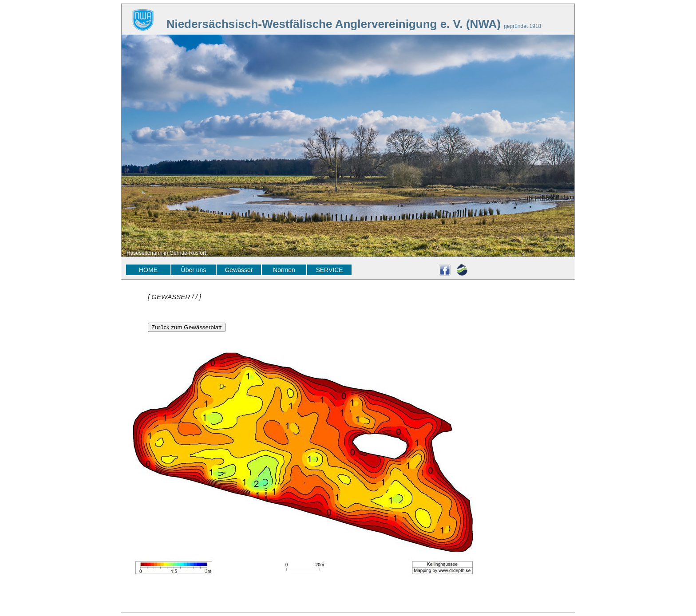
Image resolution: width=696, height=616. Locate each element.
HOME (148, 270)
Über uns (194, 270)
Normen (284, 270)
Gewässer (239, 270)
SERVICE (329, 270)
